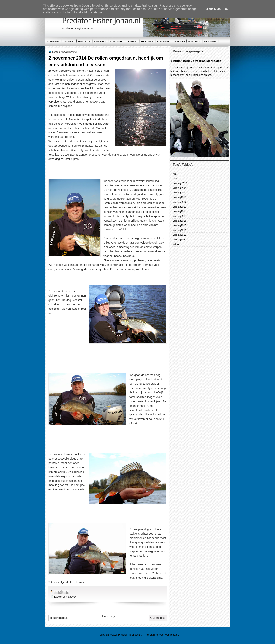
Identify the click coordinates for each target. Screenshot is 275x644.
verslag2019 (194, 41)
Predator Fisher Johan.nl (101, 21)
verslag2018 (179, 41)
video (176, 244)
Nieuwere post (59, 618)
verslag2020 (210, 41)
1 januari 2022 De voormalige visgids (196, 61)
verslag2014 (116, 41)
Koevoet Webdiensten (167, 635)
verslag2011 (69, 41)
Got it (229, 9)
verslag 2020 (180, 183)
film (175, 174)
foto (175, 179)
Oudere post (158, 618)
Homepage (109, 616)
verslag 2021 (180, 188)
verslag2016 (147, 41)
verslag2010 (53, 41)
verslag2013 (100, 41)
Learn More (213, 9)
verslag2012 (84, 41)
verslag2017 (163, 41)
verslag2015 (132, 41)
